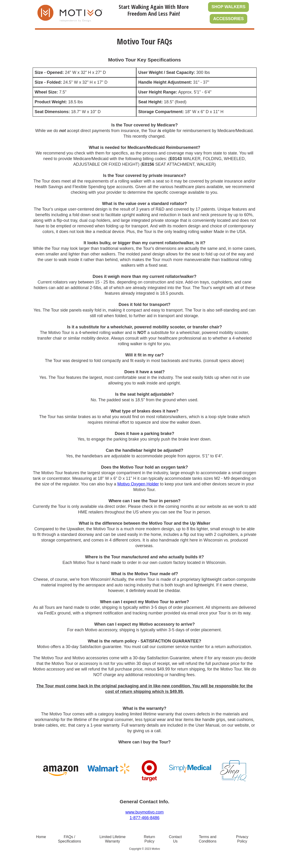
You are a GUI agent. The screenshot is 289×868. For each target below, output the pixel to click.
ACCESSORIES (228, 19)
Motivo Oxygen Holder (138, 484)
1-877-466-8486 (144, 818)
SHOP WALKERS (229, 7)
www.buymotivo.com (144, 812)
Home (41, 837)
